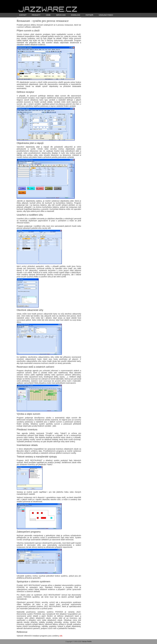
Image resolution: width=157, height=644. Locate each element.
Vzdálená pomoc (106, 15)
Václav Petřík (87, 642)
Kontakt (23, 15)
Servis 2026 (61, 15)
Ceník (48, 15)
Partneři (89, 15)
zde (61, 636)
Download (76, 15)
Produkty (36, 15)
